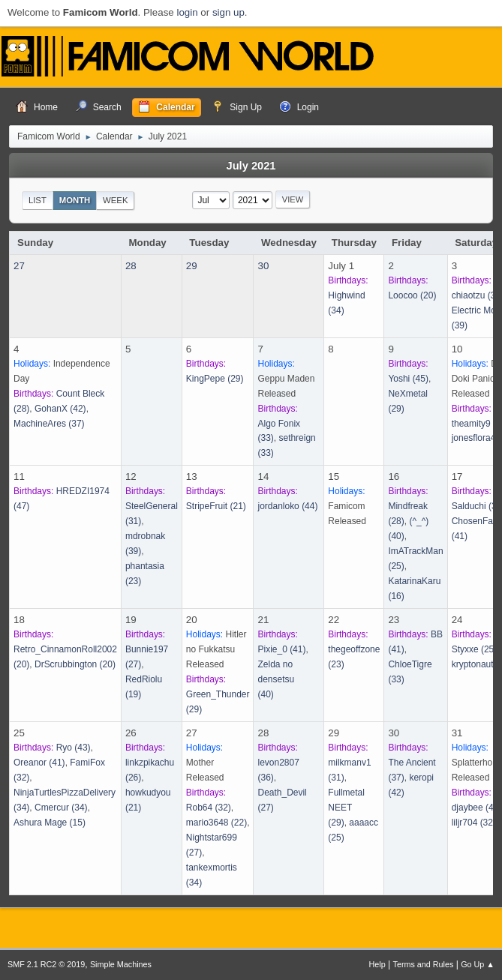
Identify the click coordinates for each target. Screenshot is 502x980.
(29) (215, 379)
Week (115, 200)
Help (377, 964)
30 (263, 266)
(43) (74, 748)
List (38, 200)
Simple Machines (121, 964)
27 (19, 266)
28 (131, 266)
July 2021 (251, 166)
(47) (477, 808)
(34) (61, 808)
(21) (216, 506)
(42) (60, 409)
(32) (209, 808)
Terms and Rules (424, 964)
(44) (287, 506)
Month (75, 200)
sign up (228, 12)
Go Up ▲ (478, 964)
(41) (281, 649)
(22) (216, 823)
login (187, 12)
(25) (475, 649)
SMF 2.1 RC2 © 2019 (46, 964)
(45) (408, 379)
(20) (412, 295)
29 (192, 266)
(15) (50, 823)
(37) (49, 424)
